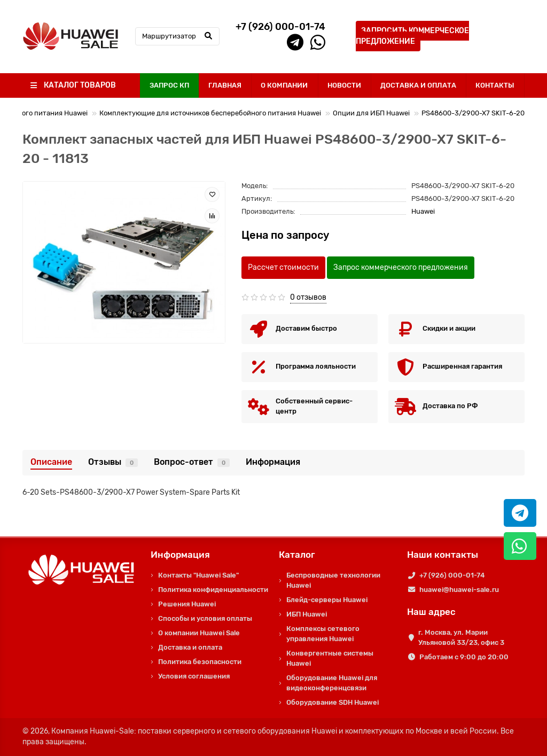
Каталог (297, 555)
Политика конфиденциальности (213, 590)
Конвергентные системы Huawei (330, 658)
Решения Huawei (187, 604)
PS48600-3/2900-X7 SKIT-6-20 (473, 113)
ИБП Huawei (307, 614)
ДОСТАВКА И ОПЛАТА (418, 85)
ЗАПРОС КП (169, 85)
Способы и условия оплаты (205, 618)
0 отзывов (308, 297)
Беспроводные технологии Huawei (333, 580)
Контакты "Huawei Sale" (198, 575)
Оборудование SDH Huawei (333, 702)
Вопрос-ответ (192, 462)
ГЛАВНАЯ (225, 85)
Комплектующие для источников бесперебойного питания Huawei (210, 113)
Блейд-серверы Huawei (327, 600)
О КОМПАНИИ (284, 85)
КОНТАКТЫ (495, 85)
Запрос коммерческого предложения (401, 267)
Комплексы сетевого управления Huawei (323, 634)
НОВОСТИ (344, 85)
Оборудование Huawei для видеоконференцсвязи (332, 683)
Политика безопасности (200, 662)
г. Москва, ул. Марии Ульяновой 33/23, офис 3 (461, 637)
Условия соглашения (194, 676)
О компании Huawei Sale (199, 633)
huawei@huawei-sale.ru (459, 590)
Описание (51, 462)
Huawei (423, 211)
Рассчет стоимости (283, 267)
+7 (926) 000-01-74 (452, 575)
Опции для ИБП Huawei (371, 113)
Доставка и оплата (190, 647)
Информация (273, 462)
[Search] (177, 36)
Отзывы (113, 462)
